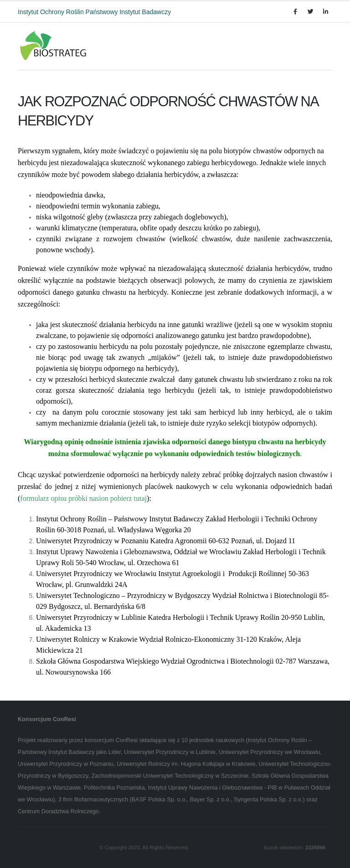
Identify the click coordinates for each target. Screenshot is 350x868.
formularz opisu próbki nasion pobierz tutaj (83, 498)
